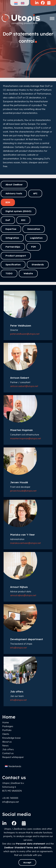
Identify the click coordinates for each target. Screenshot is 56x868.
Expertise (11, 229)
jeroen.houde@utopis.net (23, 491)
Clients (6, 734)
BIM (8, 202)
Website (28, 273)
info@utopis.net (18, 648)
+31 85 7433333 (10, 798)
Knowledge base (11, 738)
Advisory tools (14, 193)
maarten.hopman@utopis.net (26, 438)
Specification (13, 265)
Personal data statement (31, 844)
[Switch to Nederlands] (13, 766)
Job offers (8, 749)
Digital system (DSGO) (18, 211)
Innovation (34, 229)
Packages (8, 726)
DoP (8, 220)
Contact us (8, 753)
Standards (38, 265)
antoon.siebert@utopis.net (24, 386)
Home (6, 722)
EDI (23, 220)
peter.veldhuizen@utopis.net (25, 334)
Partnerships (13, 247)
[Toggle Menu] (52, 18)
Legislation (36, 238)
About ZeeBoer (14, 185)
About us (7, 742)
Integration (12, 238)
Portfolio (7, 730)
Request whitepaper (13, 757)
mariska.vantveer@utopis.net (25, 543)
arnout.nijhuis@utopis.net (23, 595)
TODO (9, 273)
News (5, 746)
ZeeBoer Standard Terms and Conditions (28, 847)
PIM (34, 247)
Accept (27, 862)
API (35, 193)
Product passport (16, 256)
